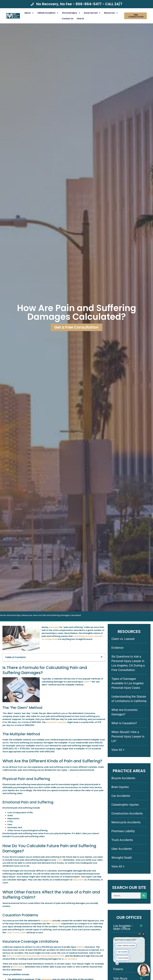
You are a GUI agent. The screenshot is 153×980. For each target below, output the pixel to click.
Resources (111, 13)
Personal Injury (71, 13)
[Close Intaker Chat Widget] (143, 934)
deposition (78, 880)
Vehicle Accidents (48, 13)
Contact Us (68, 19)
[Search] (144, 896)
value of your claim (16, 933)
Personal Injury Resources (20, 615)
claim (86, 682)
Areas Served (92, 13)
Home (3, 615)
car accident (70, 959)
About (29, 13)
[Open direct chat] (140, 934)
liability (80, 947)
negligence (46, 921)
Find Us (80, 19)
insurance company (56, 722)
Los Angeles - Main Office (123, 927)
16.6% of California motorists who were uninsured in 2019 (35, 956)
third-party (18, 967)
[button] (102, 657)
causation (55, 924)
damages (54, 627)
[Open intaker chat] (117, 964)
